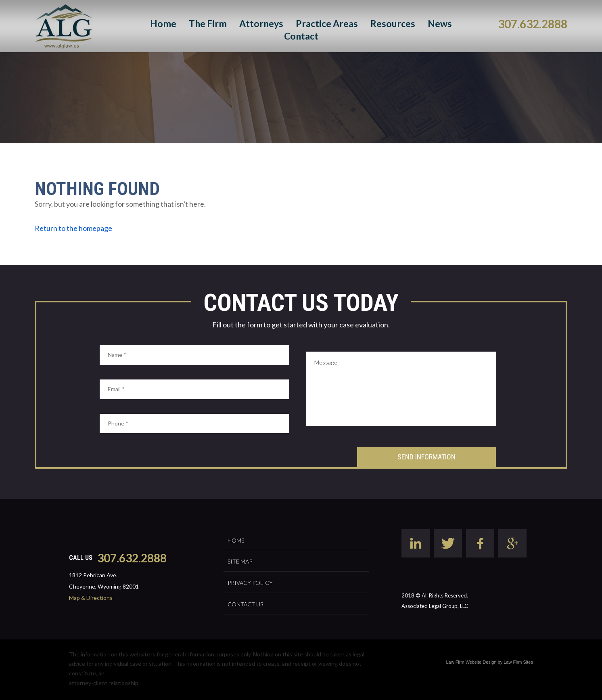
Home (163, 23)
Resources (393, 23)
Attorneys (261, 23)
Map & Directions (91, 598)
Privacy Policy (250, 583)
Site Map (240, 561)
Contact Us (245, 604)
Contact (301, 36)
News (440, 23)
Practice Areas (327, 23)
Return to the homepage (73, 228)
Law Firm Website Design (471, 662)
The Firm (208, 23)
